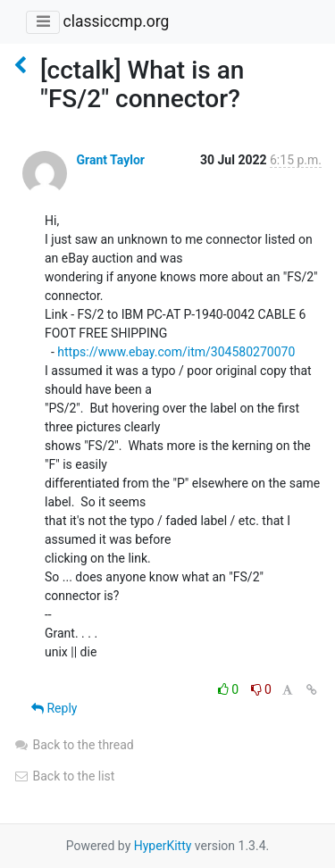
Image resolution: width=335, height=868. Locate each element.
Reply (54, 708)
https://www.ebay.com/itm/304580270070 (176, 352)
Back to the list (64, 776)
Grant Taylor (110, 160)
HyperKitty (163, 846)
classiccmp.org (116, 21)
